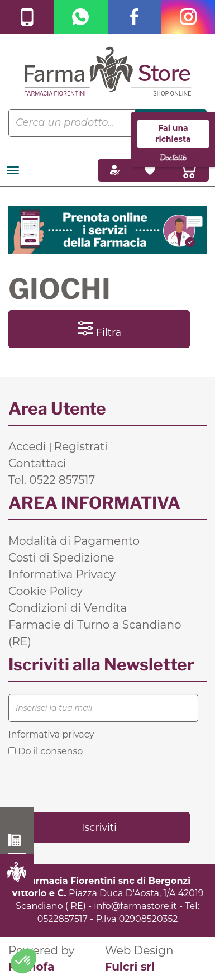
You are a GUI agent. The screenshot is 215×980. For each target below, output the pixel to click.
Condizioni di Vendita (68, 608)
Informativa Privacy (62, 574)
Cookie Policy (46, 591)
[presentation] (93, 783)
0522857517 (63, 919)
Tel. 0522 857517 (52, 480)
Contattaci (37, 463)
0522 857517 (17, 840)
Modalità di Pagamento (74, 541)
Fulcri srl (130, 967)
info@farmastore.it (135, 906)
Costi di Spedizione (61, 558)
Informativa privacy (51, 734)
